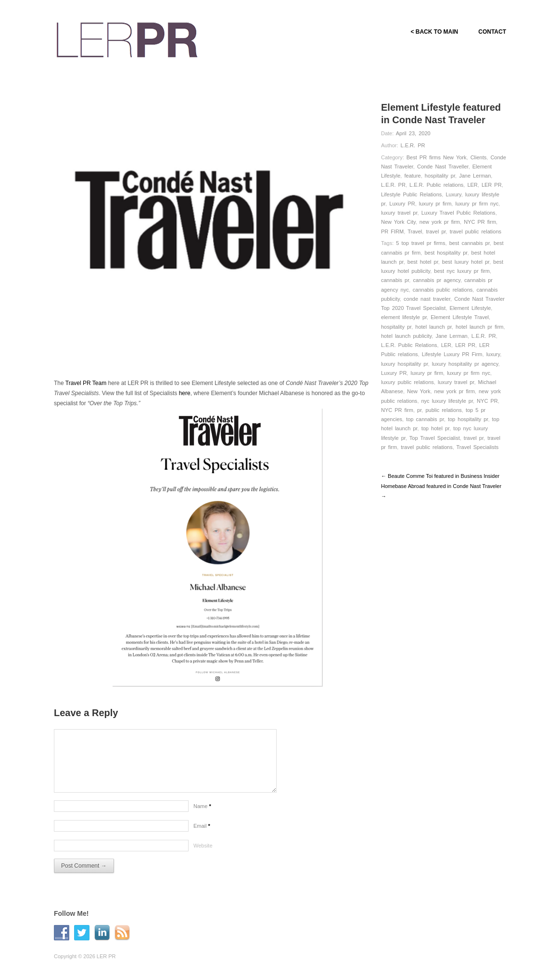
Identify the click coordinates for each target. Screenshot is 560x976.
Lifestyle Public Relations (411, 194)
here (185, 393)
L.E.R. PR (413, 145)
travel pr (436, 231)
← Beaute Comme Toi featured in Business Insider (440, 476)
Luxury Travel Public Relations (458, 213)
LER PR (492, 185)
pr (419, 410)
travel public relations (476, 231)
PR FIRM (392, 231)
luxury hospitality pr (405, 364)
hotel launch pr (433, 327)
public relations (443, 410)
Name (202, 806)
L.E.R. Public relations (436, 185)
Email (202, 826)
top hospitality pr (468, 419)
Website (203, 846)
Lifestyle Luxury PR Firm (452, 354)
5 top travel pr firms (420, 243)
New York (419, 391)
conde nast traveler (427, 299)
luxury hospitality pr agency (465, 364)
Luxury (453, 194)
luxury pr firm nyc (477, 204)
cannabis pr (395, 280)
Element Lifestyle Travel (460, 317)
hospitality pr (440, 176)
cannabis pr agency (437, 280)
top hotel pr (435, 428)
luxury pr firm (435, 204)
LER (472, 185)
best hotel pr (423, 262)
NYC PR (487, 401)
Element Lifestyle (471, 308)
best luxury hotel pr (466, 262)
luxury (493, 354)
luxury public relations (407, 382)
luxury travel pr (399, 213)
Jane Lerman (475, 176)
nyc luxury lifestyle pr (447, 401)
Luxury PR (402, 204)
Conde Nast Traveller (443, 167)
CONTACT (492, 32)
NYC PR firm (480, 222)
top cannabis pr (425, 419)
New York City (398, 222)
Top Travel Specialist (435, 438)
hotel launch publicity (406, 336)
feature (412, 176)
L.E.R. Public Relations (409, 345)
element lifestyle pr (404, 317)
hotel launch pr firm (480, 327)
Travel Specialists (478, 447)
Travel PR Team (86, 383)
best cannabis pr (470, 243)
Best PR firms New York (437, 157)
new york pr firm (440, 222)
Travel (415, 231)
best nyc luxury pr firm (462, 271)
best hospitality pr (446, 253)
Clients (479, 157)
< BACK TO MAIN (434, 32)
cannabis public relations (443, 290)
